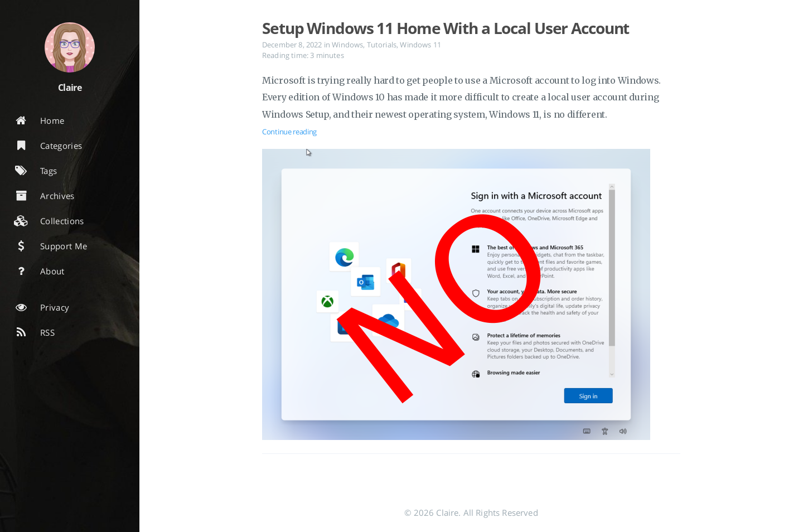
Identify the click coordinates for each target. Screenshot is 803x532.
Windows (347, 45)
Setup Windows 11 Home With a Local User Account (446, 28)
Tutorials (382, 45)
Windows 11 (420, 45)
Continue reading (289, 132)
